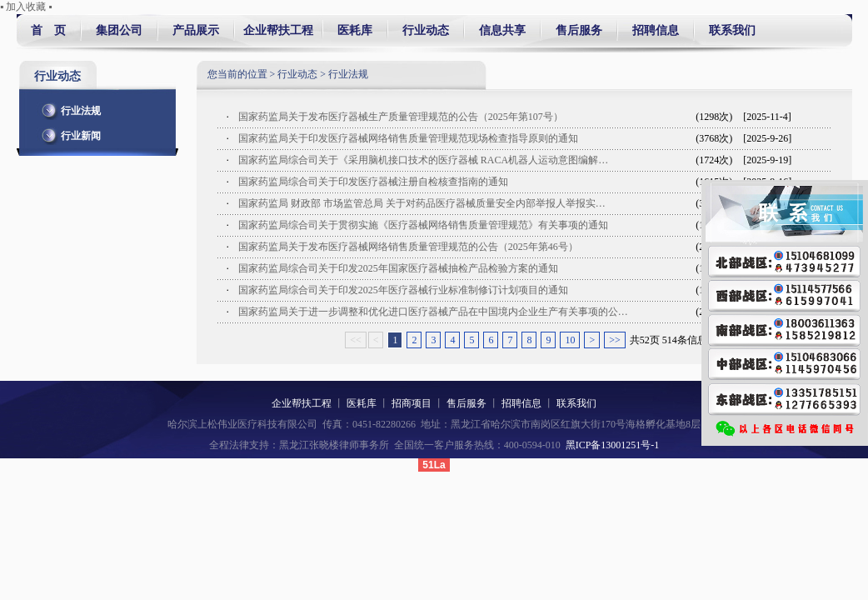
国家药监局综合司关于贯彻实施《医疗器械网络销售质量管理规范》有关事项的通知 (423, 225)
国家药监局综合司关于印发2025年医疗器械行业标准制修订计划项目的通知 (403, 290)
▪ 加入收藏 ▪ (26, 7)
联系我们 (729, 30)
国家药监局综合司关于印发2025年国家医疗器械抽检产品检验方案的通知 (398, 268)
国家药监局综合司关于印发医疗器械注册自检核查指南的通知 (373, 182)
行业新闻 (68, 132)
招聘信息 (656, 30)
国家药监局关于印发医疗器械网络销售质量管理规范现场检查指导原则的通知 (409, 138)
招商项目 (412, 403)
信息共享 (502, 30)
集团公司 (119, 30)
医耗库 (355, 30)
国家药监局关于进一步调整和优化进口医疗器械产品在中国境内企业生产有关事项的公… (433, 312)
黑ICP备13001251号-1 (613, 445)
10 (570, 340)
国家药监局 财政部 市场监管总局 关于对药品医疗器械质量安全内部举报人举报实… (422, 203)
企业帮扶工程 (278, 30)
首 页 (48, 30)
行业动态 (426, 30)
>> (615, 340)
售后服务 (579, 30)
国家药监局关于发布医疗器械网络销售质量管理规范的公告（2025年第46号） (408, 247)
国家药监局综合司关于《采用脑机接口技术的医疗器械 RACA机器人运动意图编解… (423, 160)
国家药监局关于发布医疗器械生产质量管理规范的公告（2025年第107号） (401, 117)
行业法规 (68, 107)
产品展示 (196, 30)
